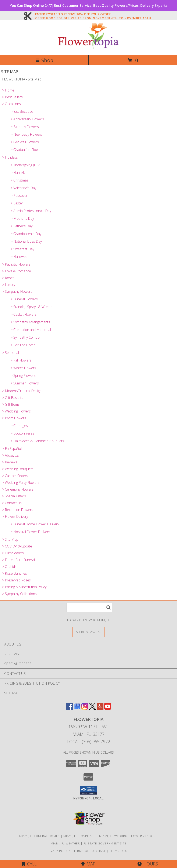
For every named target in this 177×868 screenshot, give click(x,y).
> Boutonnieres (22, 433)
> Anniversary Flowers (27, 119)
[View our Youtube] (108, 708)
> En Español (12, 449)
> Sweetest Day (22, 249)
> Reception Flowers (18, 510)
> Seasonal (10, 353)
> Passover (19, 196)
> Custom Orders (15, 476)
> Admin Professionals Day (31, 211)
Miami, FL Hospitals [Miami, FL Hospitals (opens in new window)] (79, 836)
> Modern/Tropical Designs (23, 391)
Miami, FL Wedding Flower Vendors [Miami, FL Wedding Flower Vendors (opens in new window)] (128, 836)
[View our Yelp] (100, 708)
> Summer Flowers (25, 383)
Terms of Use (120, 851)
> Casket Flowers (24, 314)
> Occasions (11, 104)
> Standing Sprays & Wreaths (32, 307)
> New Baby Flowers (26, 134)
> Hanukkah (20, 173)
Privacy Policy (58, 851)
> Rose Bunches (15, 573)
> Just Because (22, 111)
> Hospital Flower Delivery (30, 532)
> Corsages (19, 426)
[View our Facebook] (70, 708)
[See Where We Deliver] (89, 632)
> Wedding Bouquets (18, 469)
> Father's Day (22, 226)
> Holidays (10, 157)
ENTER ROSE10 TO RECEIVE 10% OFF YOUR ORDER (94, 14)
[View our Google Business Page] (77, 708)
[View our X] (92, 708)
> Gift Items (11, 404)
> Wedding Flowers (16, 411)
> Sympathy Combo (25, 337)
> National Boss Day (26, 241)
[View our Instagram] (85, 708)
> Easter (17, 203)
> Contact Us (12, 503)
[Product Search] (89, 607)
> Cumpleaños (13, 553)
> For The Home (23, 345)
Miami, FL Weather (65, 843)
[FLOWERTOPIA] (88, 49)
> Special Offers (14, 496)
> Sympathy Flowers (17, 291)
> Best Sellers (12, 97)
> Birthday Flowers (25, 127)
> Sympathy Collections (19, 594)
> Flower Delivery (15, 516)
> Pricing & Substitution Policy (24, 587)
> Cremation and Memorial (31, 330)
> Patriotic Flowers (16, 264)
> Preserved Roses (16, 580)
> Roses (8, 278)
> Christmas (20, 180)
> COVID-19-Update (17, 546)
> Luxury (9, 285)
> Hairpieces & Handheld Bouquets (37, 441)
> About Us (10, 455)
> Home (8, 90)
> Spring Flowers (23, 376)
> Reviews (10, 462)
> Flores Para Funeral (18, 560)
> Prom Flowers (14, 418)
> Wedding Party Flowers (21, 483)
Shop (44, 60)
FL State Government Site (105, 843)
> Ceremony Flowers (18, 489)
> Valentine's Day (23, 188)
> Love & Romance (17, 271)
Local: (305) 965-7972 (89, 742)
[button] (88, 790)
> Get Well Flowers (25, 142)
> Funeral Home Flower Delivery (35, 524)
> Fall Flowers (21, 360)
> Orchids (9, 567)
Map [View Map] (88, 864)
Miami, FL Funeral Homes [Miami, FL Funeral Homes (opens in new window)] (40, 836)
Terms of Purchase (90, 851)
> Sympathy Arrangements (30, 322)
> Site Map (10, 539)
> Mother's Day (22, 218)
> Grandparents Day (26, 234)
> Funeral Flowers (24, 299)
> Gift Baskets (13, 398)
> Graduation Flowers (27, 150)
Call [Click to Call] (29, 864)
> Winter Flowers (23, 368)
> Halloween (20, 257)
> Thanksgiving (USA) (26, 165)
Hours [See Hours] (148, 864)
